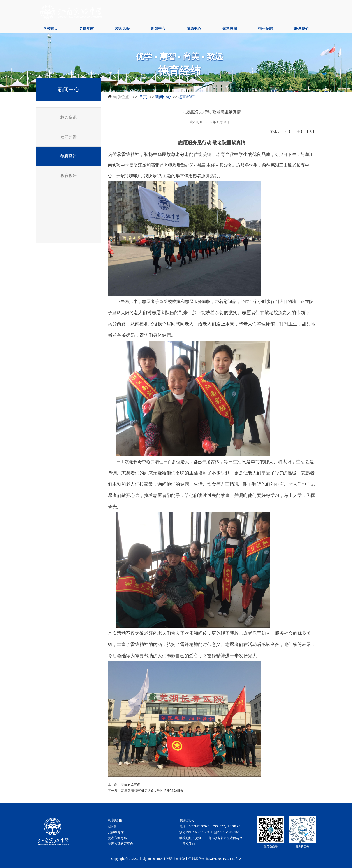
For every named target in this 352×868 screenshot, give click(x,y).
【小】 (287, 132)
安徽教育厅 (116, 832)
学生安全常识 (131, 784)
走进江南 (86, 29)
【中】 (299, 132)
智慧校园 (230, 29)
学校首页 (51, 29)
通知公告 (69, 137)
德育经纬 (69, 156)
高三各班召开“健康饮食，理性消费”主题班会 (152, 791)
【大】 (310, 132)
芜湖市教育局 (117, 838)
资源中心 (194, 29)
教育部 (113, 826)
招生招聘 (266, 29)
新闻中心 (158, 29)
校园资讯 (69, 117)
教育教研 (69, 176)
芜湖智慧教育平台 (120, 844)
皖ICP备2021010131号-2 (223, 859)
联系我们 (301, 29)
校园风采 (122, 29)
